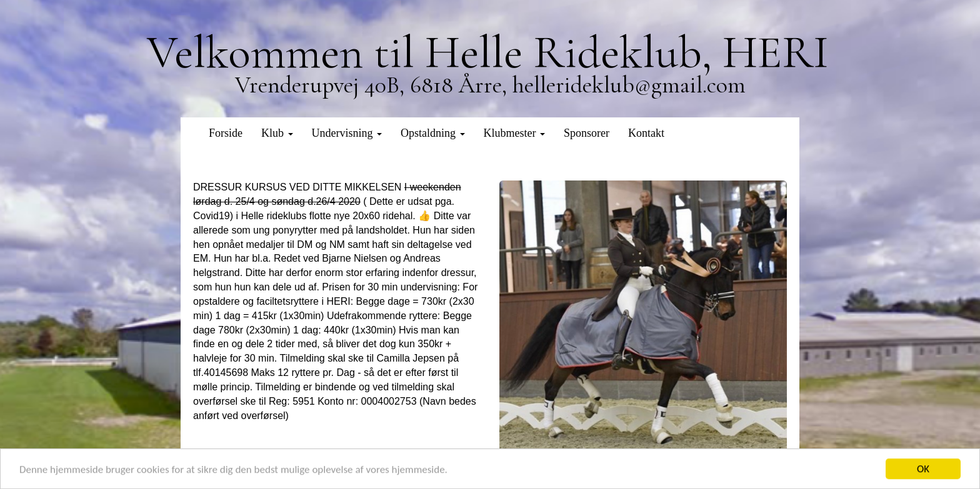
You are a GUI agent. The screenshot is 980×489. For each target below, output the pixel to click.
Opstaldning (433, 133)
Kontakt (646, 133)
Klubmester (514, 133)
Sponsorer (587, 133)
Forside (226, 133)
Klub (277, 133)
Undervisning (347, 133)
